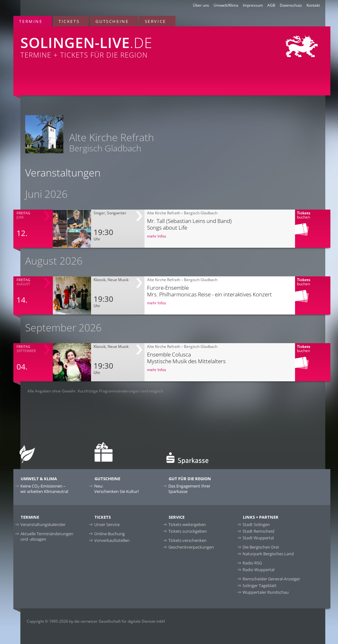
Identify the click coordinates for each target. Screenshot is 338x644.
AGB (271, 5)
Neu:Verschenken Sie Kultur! (116, 489)
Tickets (69, 21)
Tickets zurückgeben (188, 531)
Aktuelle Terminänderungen (47, 536)
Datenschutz (291, 5)
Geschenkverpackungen (191, 547)
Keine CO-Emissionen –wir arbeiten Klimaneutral (44, 489)
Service (155, 21)
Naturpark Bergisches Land (268, 554)
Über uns (201, 5)
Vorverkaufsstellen (112, 540)
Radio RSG (252, 563)
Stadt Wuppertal (258, 538)
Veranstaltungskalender (43, 524)
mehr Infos (157, 236)
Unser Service (107, 524)
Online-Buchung (109, 534)
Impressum (253, 5)
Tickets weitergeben (187, 524)
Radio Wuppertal (258, 570)
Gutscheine (112, 21)
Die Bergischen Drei (261, 547)
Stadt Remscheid (258, 531)
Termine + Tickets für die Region (108, 43)
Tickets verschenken (187, 540)
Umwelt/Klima (226, 5)
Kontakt (313, 5)
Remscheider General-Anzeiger (271, 579)
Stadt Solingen (256, 524)
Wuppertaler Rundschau (266, 592)
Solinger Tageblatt (260, 585)
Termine (31, 21)
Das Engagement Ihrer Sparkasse (189, 489)
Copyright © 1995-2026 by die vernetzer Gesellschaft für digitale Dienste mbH (96, 621)
